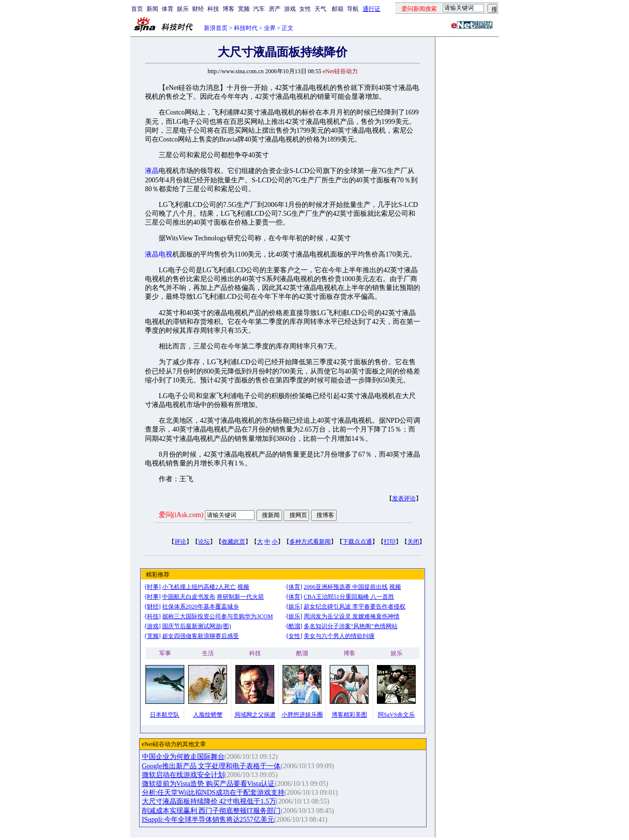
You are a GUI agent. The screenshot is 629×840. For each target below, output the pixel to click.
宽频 (244, 9)
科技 (213, 9)
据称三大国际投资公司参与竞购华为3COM (217, 616)
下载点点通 (357, 542)
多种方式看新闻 (310, 542)
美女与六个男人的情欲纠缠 (339, 636)
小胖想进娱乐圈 (302, 715)
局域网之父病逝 (255, 715)
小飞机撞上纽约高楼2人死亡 (199, 587)
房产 (275, 9)
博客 (229, 9)
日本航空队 (165, 715)
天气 (320, 9)
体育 (168, 9)
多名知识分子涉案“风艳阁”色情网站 (351, 626)
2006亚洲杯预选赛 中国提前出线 (346, 587)
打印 (390, 542)
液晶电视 (159, 254)
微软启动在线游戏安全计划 (183, 775)
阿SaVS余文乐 (396, 715)
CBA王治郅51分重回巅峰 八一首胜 (349, 597)
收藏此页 (233, 542)
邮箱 (338, 9)
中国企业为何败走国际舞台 (183, 757)
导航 (353, 9)
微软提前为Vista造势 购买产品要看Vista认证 (209, 784)
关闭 (413, 542)
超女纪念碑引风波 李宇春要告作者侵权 (355, 607)
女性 (305, 9)
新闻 (152, 9)
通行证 (372, 9)
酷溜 (294, 626)
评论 (180, 542)
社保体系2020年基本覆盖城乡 (200, 607)
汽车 (259, 9)
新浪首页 (216, 28)
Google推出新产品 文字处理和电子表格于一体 (212, 766)
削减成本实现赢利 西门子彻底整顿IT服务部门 (212, 811)
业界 (270, 28)
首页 (137, 9)
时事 (153, 587)
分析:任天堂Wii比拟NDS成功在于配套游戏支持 (213, 793)
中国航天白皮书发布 (189, 597)
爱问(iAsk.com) (181, 515)
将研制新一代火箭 (240, 597)
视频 (243, 587)
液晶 (152, 171)
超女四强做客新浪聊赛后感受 (200, 636)
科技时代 (246, 28)
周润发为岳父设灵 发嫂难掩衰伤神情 (352, 616)
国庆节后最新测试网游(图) (197, 626)
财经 (198, 9)
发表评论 (404, 498)
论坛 (204, 542)
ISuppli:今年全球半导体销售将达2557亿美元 (208, 820)
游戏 (290, 9)
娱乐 (183, 9)
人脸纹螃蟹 (208, 715)
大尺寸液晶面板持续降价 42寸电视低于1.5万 (209, 801)
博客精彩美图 (349, 715)
